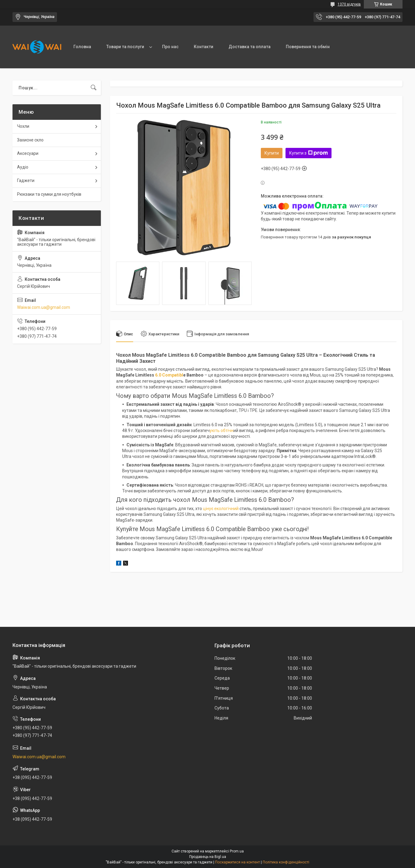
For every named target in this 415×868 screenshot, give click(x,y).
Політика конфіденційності (286, 862)
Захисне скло (30, 140)
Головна (82, 47)
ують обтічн (222, 430)
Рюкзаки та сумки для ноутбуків (49, 194)
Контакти (204, 47)
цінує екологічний (220, 509)
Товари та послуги (125, 47)
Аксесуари (28, 153)
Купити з (309, 153)
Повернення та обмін (308, 47)
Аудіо (23, 167)
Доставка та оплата (250, 47)
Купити (272, 153)
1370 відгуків (349, 4)
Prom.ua (237, 851)
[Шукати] (94, 88)
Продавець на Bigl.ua (208, 857)
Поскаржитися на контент (238, 862)
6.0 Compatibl (169, 375)
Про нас (170, 47)
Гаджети (26, 180)
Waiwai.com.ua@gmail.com (44, 307)
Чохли (23, 126)
